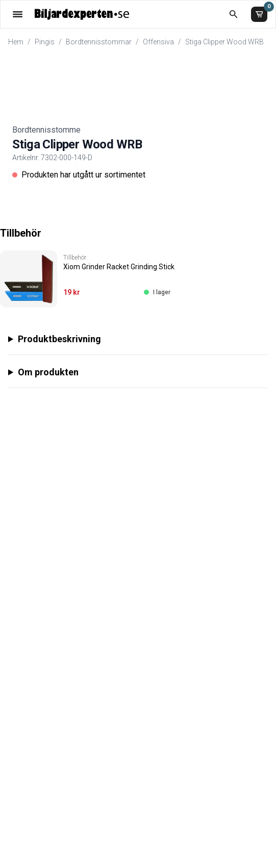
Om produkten (48, 372)
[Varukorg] (259, 14)
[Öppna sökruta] (233, 14)
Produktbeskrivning (59, 339)
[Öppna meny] (18, 14)
